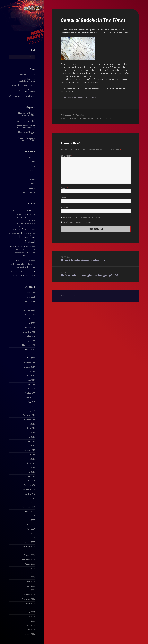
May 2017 (31, 402)
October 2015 (30, 450)
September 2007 (28, 507)
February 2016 (29, 442)
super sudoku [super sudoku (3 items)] (22, 267)
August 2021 (30, 341)
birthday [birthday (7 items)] (27, 210)
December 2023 (29, 306)
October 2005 (29, 604)
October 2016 (30, 420)
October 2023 (29, 315)
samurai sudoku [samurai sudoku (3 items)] (17, 256)
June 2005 (31, 621)
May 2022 (31, 323)
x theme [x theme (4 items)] (32, 275)
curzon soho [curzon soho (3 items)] (15, 218)
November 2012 (29, 490)
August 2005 (30, 612)
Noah (20, 113)
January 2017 (30, 411)
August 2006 (30, 564)
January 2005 (30, 634)
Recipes (32, 179)
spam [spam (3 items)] (15, 261)
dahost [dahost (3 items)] (22, 218)
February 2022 (29, 328)
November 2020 (28, 345)
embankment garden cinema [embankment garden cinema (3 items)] (25, 223)
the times (108, 118)
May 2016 (31, 428)
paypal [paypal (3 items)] (19, 250)
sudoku (100, 118)
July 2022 (31, 319)
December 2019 (29, 363)
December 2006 (29, 547)
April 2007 (31, 529)
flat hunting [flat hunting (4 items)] (16, 226)
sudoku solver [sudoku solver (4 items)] (30, 264)
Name (65, 188)
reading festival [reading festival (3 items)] (20, 253)
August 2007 (30, 512)
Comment (67, 156)
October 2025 (29, 293)
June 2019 (31, 371)
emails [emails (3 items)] (33, 220)
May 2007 (31, 525)
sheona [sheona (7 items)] (31, 256)
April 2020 (31, 358)
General (32, 171)
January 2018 (30, 385)
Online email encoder (27, 75)
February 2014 (29, 485)
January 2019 (30, 380)
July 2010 (31, 499)
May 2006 (31, 577)
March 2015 (30, 472)
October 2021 (30, 336)
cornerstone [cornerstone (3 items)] (18, 214)
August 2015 (30, 455)
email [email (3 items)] (28, 220)
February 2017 (29, 407)
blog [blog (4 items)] (33, 210)
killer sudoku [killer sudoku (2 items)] (13, 233)
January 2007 (30, 542)
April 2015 (31, 468)
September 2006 (28, 560)
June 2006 (31, 573)
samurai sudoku (89, 118)
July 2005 (31, 617)
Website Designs (29, 192)
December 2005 (29, 595)
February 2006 (29, 586)
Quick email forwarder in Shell (28, 114)
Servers (32, 184)
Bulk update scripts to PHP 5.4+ (28, 139)
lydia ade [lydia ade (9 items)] (14, 246)
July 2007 (31, 516)
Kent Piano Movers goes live (26, 127)
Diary (33, 166)
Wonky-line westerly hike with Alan (22, 96)
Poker (33, 175)
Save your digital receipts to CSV (22, 85)
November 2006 (28, 551)
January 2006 (30, 590)
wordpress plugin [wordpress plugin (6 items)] (21, 275)
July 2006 (31, 569)
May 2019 (31, 376)
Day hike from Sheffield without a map (26, 91)
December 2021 (29, 332)
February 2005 (29, 630)
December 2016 (29, 415)
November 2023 (29, 310)
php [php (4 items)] (33, 250)
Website (65, 207)
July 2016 (31, 424)
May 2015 (31, 463)
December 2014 (29, 481)
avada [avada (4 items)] (15, 210)
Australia (31, 157)
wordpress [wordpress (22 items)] (28, 271)
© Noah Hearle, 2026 (69, 296)
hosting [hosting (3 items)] (14, 230)
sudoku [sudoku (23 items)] (23, 260)
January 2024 (30, 301)
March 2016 (30, 437)
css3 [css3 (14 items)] (32, 214)
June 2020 (31, 354)
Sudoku (32, 188)
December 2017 (29, 389)
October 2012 (30, 494)
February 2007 (29, 538)
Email (65, 198)
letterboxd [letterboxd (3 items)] (31, 233)
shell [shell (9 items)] (25, 256)
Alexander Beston (21, 126)
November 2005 (28, 599)
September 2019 (29, 367)
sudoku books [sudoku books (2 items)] (31, 261)
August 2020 (30, 350)
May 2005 (31, 626)
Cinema (32, 162)
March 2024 (30, 297)
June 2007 (31, 520)
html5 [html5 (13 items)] (20, 229)
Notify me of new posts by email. (78, 222)
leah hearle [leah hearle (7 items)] (22, 233)
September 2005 (28, 608)
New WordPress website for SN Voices (26, 80)
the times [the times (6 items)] (31, 267)
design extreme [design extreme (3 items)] (30, 218)
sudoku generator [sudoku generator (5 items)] (18, 264)
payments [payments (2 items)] (32, 247)
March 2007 (30, 534)
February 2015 (29, 477)
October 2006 (29, 555)
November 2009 (28, 503)
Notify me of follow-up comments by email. (83, 218)
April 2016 (31, 433)
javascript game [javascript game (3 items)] (29, 230)
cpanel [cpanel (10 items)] (26, 214)
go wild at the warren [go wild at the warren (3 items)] (28, 226)
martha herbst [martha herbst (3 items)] (24, 247)
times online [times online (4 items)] (13, 272)
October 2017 (30, 393)
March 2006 (30, 582)
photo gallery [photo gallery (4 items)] (26, 250)
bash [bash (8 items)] (20, 210)
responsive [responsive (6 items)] (30, 253)
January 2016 (30, 446)
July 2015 (31, 459)
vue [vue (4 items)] (19, 272)
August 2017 (30, 398)
